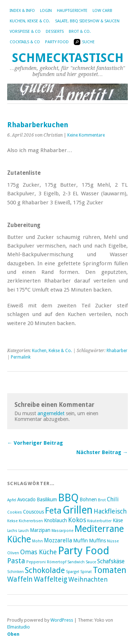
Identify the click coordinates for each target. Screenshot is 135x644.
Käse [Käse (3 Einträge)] (118, 520)
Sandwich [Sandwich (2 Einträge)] (76, 562)
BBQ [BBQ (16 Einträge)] (68, 498)
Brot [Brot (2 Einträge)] (102, 500)
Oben (13, 634)
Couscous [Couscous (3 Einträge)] (33, 512)
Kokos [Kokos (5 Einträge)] (77, 520)
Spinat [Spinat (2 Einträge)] (86, 572)
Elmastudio (19, 627)
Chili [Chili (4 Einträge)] (113, 499)
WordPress (62, 620)
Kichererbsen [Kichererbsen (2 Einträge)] (31, 521)
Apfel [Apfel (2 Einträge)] (12, 500)
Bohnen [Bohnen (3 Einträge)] (88, 499)
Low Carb (102, 11)
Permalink (21, 357)
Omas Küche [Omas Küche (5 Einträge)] (39, 552)
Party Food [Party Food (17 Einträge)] (84, 551)
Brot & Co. (80, 32)
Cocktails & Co (25, 42)
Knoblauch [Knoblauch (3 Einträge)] (55, 520)
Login (46, 11)
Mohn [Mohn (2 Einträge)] (37, 541)
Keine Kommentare (86, 135)
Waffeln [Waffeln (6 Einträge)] (20, 579)
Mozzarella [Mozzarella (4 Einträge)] (58, 540)
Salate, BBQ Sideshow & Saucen (87, 21)
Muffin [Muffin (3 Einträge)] (80, 541)
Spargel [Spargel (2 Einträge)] (73, 572)
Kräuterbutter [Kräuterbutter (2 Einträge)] (99, 521)
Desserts (55, 32)
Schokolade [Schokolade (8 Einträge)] (45, 570)
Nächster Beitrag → (102, 452)
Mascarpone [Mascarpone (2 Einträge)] (62, 531)
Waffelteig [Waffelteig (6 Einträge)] (51, 579)
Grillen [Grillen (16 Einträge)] (78, 510)
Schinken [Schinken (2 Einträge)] (15, 572)
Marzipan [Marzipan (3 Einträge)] (40, 530)
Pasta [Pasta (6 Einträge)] (16, 561)
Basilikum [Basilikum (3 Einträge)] (47, 499)
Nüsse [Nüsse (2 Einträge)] (113, 541)
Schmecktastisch (68, 58)
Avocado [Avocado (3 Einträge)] (26, 499)
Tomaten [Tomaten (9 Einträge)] (110, 570)
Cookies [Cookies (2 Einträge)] (15, 512)
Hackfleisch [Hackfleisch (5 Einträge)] (110, 511)
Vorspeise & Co (25, 32)
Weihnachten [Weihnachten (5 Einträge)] (88, 579)
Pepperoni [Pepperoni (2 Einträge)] (36, 562)
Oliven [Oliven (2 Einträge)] (13, 553)
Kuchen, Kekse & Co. (30, 21)
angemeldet (51, 413)
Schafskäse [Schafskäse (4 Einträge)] (111, 561)
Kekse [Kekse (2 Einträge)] (12, 521)
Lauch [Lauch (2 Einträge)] (24, 531)
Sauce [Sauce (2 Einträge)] (91, 562)
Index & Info (22, 11)
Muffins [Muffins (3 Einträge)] (97, 541)
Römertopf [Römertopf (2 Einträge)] (57, 562)
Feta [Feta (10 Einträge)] (53, 511)
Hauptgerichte (72, 11)
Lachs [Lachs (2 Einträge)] (12, 531)
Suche (84, 42)
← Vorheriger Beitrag (35, 443)
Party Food (57, 42)
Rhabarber (117, 351)
